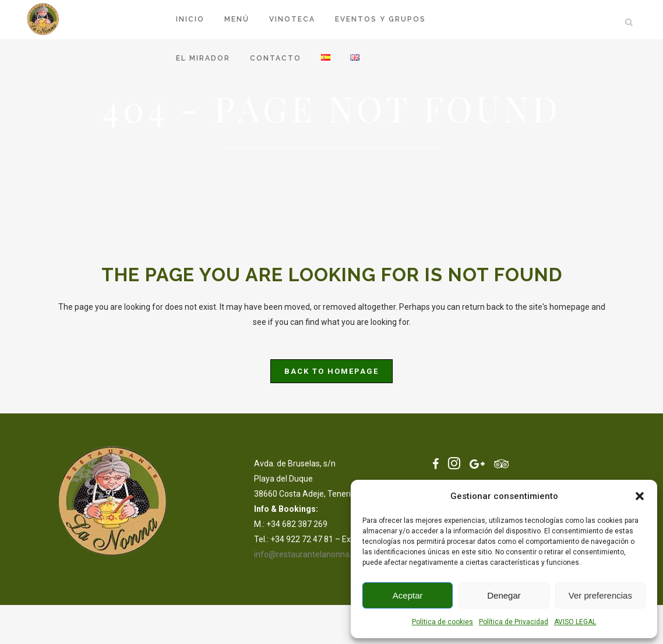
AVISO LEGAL (575, 622)
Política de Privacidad (514, 622)
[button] (640, 496)
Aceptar (408, 595)
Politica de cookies (442, 622)
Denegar (504, 595)
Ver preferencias (600, 595)
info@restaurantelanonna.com (311, 554)
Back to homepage (331, 371)
